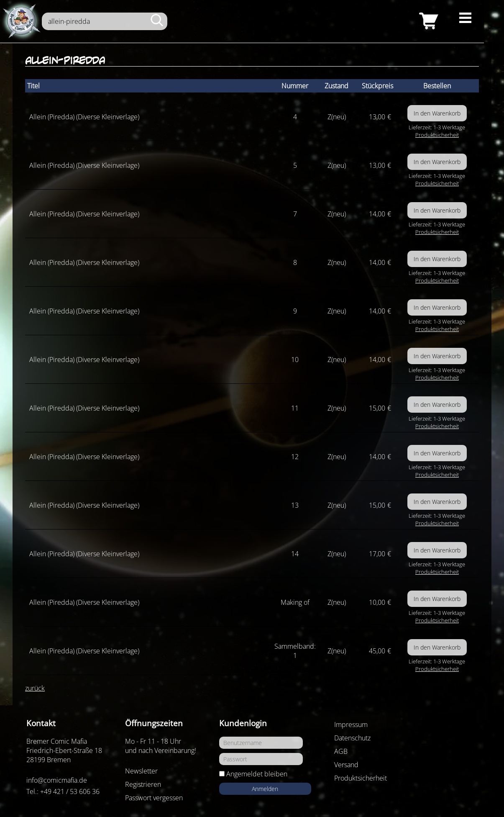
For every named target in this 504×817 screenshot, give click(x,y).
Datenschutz (352, 738)
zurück (35, 688)
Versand (346, 765)
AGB (341, 751)
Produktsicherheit (437, 135)
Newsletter (141, 771)
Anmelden (265, 789)
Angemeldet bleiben (257, 774)
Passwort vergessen (154, 798)
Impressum (351, 725)
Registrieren (143, 784)
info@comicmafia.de (57, 780)
